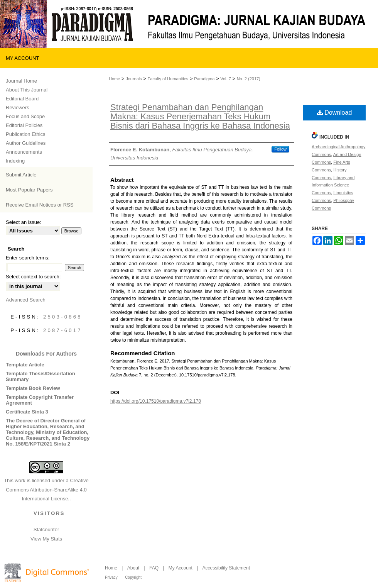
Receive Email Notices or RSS (40, 205)
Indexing (15, 161)
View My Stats (46, 539)
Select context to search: (33, 277)
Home (114, 79)
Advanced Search (26, 300)
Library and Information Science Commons (333, 185)
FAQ (154, 568)
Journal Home (21, 81)
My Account (181, 568)
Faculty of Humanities (168, 79)
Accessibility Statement (226, 568)
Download (335, 113)
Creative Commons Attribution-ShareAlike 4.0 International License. (47, 490)
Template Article (25, 365)
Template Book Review (33, 388)
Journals (134, 79)
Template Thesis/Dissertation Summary (40, 376)
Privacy (111, 577)
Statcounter (46, 530)
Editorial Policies (24, 125)
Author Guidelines (26, 143)
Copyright (133, 577)
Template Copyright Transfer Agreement (40, 400)
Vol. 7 (226, 79)
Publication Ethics (26, 134)
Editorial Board (22, 99)
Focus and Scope (25, 116)
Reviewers (18, 108)
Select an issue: (24, 222)
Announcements (24, 152)
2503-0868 (63, 317)
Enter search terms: (28, 258)
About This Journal (27, 90)
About (133, 568)
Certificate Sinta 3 (27, 412)
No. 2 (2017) (249, 79)
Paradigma (204, 79)
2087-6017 (63, 330)
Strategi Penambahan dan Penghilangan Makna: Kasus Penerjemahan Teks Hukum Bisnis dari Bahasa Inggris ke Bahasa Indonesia (200, 116)
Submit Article (21, 175)
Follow (280, 149)
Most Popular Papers (29, 190)
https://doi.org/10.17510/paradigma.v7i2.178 (156, 401)
